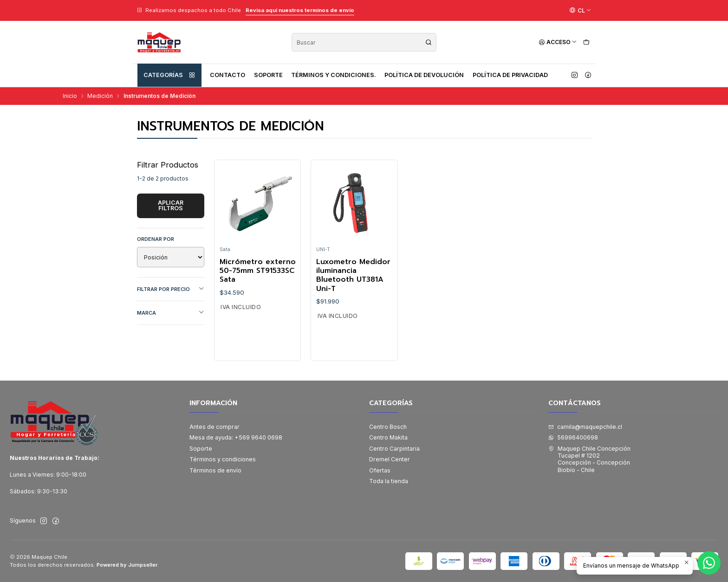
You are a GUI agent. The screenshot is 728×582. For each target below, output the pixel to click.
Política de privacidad (510, 75)
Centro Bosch (388, 427)
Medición (100, 96)
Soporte (268, 75)
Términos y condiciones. (334, 75)
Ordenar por (156, 239)
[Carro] (586, 42)
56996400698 (573, 437)
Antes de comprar (214, 427)
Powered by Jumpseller (127, 565)
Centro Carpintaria (394, 449)
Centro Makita (388, 437)
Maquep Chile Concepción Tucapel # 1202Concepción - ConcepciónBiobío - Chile (589, 459)
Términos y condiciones (223, 459)
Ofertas (380, 470)
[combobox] (364, 42)
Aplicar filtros (171, 206)
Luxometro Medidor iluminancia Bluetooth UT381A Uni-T (353, 275)
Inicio (70, 96)
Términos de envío (215, 470)
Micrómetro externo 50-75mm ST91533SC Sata (258, 271)
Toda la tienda (389, 481)
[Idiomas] (580, 10)
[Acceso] (558, 42)
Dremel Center (390, 459)
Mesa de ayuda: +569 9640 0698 (236, 437)
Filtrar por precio (171, 289)
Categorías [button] (169, 75)
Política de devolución (424, 75)
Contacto (227, 75)
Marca (171, 313)
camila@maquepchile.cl (585, 427)
